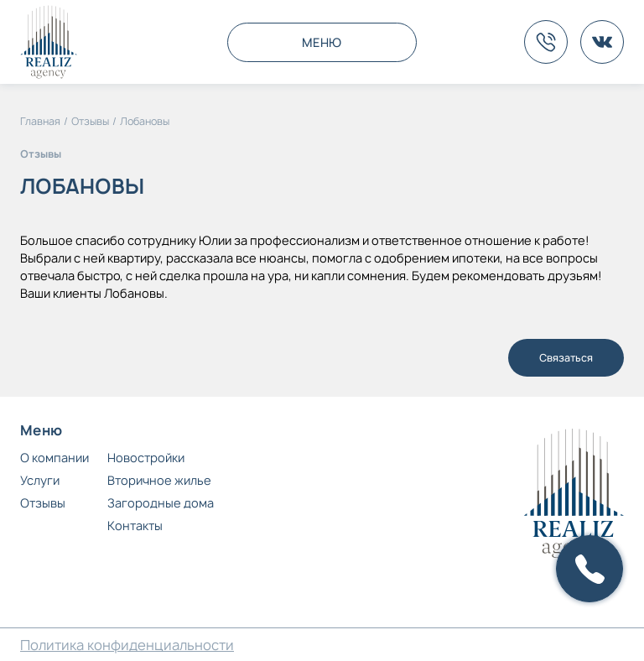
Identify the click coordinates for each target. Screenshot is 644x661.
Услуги (40, 480)
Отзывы (43, 503)
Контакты (135, 526)
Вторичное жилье (159, 480)
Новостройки (146, 458)
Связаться (566, 358)
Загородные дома (161, 503)
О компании (55, 458)
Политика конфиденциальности (127, 645)
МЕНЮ (322, 42)
